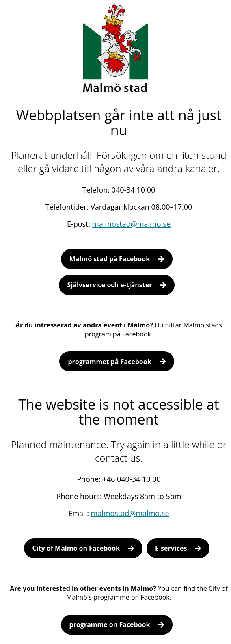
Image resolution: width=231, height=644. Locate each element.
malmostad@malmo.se (131, 224)
